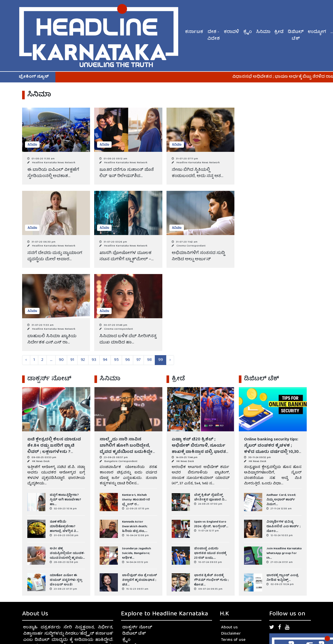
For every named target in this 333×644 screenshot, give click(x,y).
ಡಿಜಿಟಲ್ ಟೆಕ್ (296, 35)
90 (61, 360)
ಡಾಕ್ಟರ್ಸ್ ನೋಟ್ (137, 628)
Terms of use (233, 640)
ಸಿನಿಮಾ (263, 32)
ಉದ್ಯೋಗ (317, 32)
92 (83, 360)
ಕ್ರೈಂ (248, 32)
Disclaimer (231, 634)
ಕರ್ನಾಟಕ (194, 32)
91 (72, 360)
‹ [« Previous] (26, 360)
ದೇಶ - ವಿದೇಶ (213, 35)
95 (116, 360)
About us (229, 628)
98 (149, 360)
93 (94, 360)
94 (105, 360)
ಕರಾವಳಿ (231, 32)
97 (138, 360)
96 (127, 360)
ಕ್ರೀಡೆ (279, 32)
